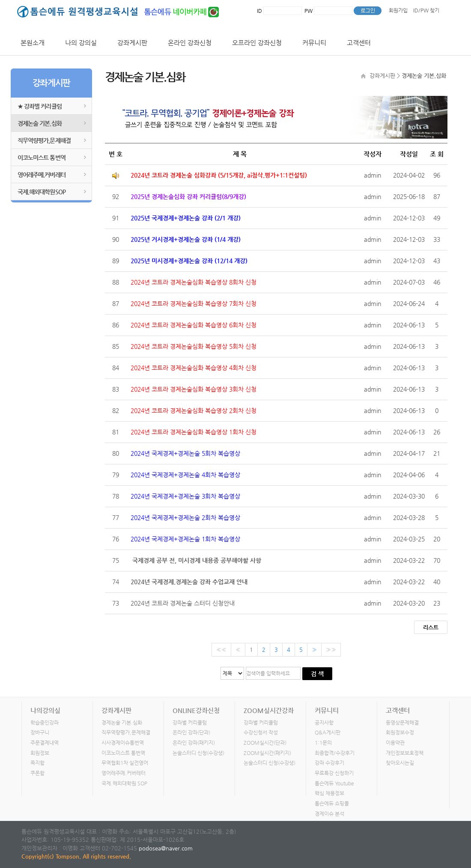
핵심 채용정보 (329, 794)
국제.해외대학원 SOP (124, 783)
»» (331, 650)
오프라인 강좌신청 (257, 43)
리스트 (431, 627)
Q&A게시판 (328, 733)
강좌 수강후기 (329, 763)
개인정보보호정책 (405, 753)
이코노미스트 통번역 (42, 158)
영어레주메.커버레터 (42, 175)
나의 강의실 (81, 43)
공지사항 (324, 722)
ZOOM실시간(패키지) (267, 753)
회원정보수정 (400, 733)
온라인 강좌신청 (190, 43)
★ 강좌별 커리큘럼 (40, 106)
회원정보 (40, 753)
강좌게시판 (132, 43)
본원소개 (33, 43)
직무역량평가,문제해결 (44, 140)
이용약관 (395, 743)
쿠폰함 (37, 773)
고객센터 (359, 43)
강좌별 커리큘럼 (190, 722)
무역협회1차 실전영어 (125, 763)
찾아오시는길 (400, 763)
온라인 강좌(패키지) (194, 743)
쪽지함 (37, 763)
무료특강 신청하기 (334, 773)
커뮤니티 (314, 43)
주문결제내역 (45, 743)
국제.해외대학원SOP (42, 192)
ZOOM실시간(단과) (265, 743)
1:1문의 (323, 743)
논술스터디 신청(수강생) (198, 753)
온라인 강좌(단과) (191, 733)
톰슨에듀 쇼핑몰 (332, 804)
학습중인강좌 (45, 722)
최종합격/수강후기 (335, 753)
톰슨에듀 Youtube (334, 783)
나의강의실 (45, 710)
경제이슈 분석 (329, 814)
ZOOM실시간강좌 (269, 710)
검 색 (317, 674)
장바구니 (40, 733)
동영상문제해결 (402, 722)
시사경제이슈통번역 (123, 743)
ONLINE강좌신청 (196, 710)
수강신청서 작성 (261, 733)
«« (221, 650)
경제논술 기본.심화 (40, 123)
